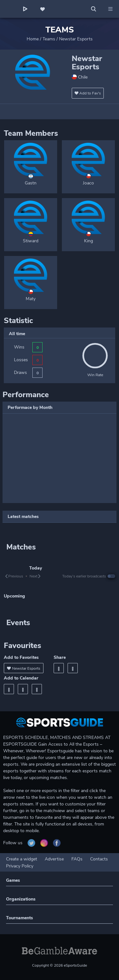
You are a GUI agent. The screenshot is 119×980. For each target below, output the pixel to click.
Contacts (99, 859)
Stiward (31, 241)
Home (33, 39)
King (89, 241)
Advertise (54, 859)
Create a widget (22, 859)
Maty (31, 299)
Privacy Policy (20, 866)
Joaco (88, 183)
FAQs (77, 859)
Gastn (31, 183)
